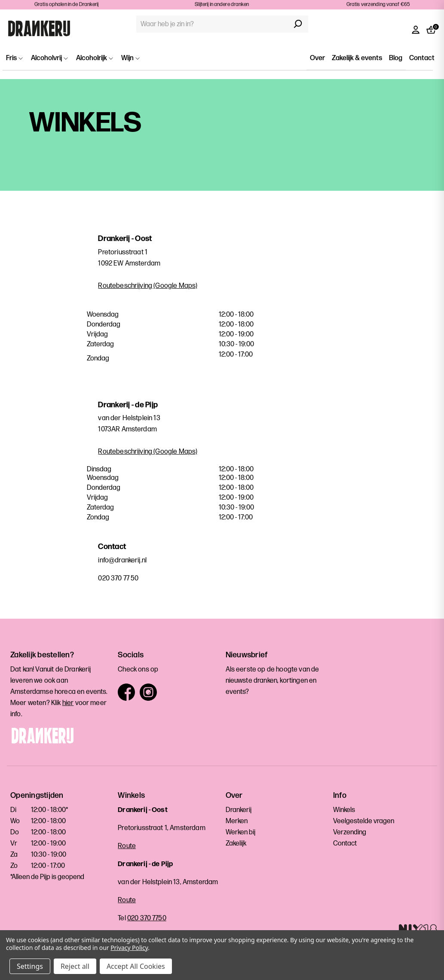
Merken (237, 821)
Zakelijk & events (357, 58)
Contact (422, 58)
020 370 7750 (147, 918)
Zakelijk (236, 844)
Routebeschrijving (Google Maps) (148, 286)
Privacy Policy (129, 948)
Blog (396, 58)
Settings (30, 966)
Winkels (344, 810)
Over (317, 58)
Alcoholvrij (49, 58)
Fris (14, 58)
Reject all (75, 966)
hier (68, 703)
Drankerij (239, 810)
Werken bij (240, 832)
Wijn (130, 58)
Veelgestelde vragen (364, 821)
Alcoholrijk (95, 58)
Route (127, 846)
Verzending (350, 832)
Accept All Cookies (136, 966)
